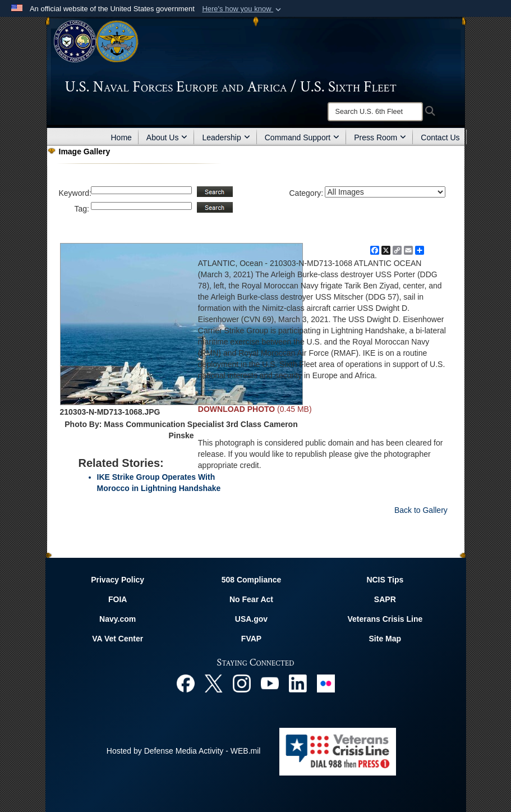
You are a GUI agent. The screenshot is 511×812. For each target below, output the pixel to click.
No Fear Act (251, 599)
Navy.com (118, 619)
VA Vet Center (118, 639)
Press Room (380, 137)
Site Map (385, 639)
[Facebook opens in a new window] (186, 683)
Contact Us (440, 137)
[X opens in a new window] (214, 683)
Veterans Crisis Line (385, 619)
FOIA (118, 599)
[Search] (375, 112)
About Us (167, 137)
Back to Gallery (421, 510)
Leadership (226, 137)
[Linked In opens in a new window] (298, 683)
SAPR (385, 599)
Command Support (302, 137)
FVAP (251, 639)
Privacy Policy (118, 580)
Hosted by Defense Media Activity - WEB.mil (184, 751)
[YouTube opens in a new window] (270, 683)
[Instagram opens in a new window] (242, 683)
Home (121, 137)
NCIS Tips (385, 580)
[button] (243, 9)
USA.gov (251, 619)
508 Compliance (252, 580)
